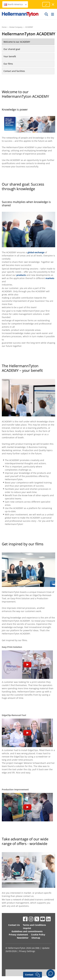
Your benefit (10, 56)
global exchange (36, 252)
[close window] (53, 4)
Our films (8, 64)
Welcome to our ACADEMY (17, 42)
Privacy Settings (27, 951)
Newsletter (23, 938)
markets (50, 278)
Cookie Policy (38, 935)
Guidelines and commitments (27, 931)
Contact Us (14, 925)
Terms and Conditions (34, 925)
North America (16, 4)
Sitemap (36, 938)
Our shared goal (12, 49)
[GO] (47, 14)
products (21, 275)
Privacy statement (18, 935)
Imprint (27, 928)
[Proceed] (46, 4)
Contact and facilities (14, 71)
